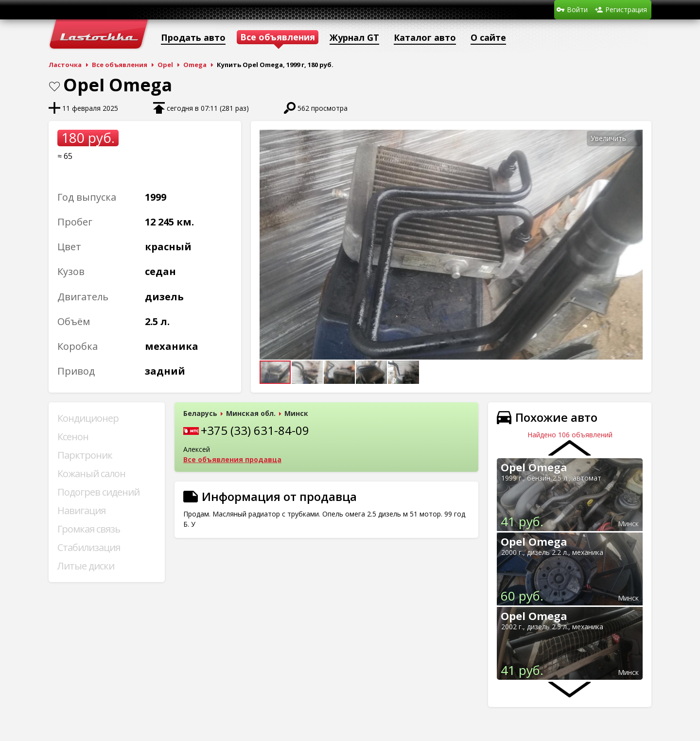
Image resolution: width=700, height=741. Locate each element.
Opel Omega (534, 467)
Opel (165, 65)
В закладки (54, 86)
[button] (634, 138)
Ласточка (65, 65)
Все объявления (120, 65)
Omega (195, 65)
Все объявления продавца (232, 459)
